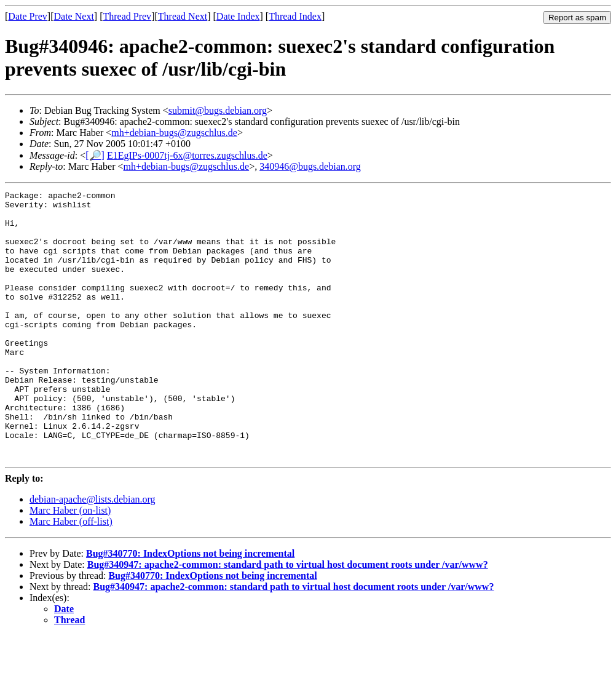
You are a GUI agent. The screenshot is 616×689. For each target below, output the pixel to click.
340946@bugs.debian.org (310, 166)
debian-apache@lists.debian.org (93, 553)
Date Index (238, 16)
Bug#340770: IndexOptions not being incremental (190, 607)
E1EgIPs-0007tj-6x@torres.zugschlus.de (187, 155)
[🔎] (95, 155)
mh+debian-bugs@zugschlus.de (174, 133)
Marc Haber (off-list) (71, 575)
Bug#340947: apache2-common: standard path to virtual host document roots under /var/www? (288, 618)
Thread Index (295, 16)
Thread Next (183, 16)
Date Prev (28, 16)
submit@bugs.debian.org (218, 110)
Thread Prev (127, 16)
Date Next (74, 16)
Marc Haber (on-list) (70, 564)
